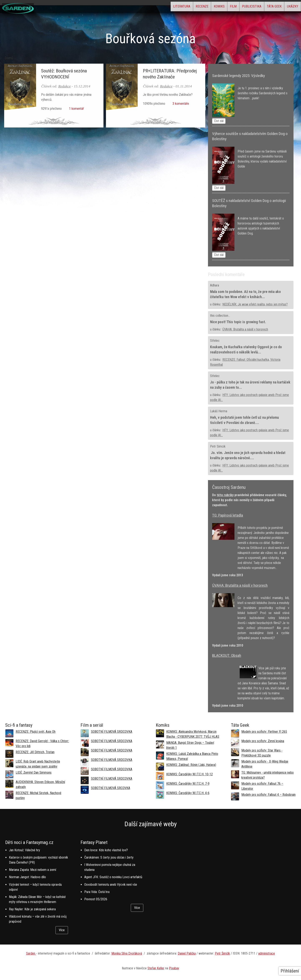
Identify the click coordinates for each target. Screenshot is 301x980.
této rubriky (225, 495)
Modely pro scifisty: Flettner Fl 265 (264, 732)
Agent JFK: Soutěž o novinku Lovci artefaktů (113, 877)
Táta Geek (266, 7)
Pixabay (174, 968)
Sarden (31, 953)
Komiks (194, 7)
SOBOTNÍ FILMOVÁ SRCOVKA (111, 788)
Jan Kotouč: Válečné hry (25, 850)
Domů (9, 58)
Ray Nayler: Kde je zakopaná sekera (32, 909)
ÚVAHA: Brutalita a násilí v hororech (245, 329)
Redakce (64, 86)
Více (62, 930)
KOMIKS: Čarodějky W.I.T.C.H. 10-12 (190, 774)
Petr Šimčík (222, 953)
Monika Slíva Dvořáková (127, 953)
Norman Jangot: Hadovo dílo (27, 877)
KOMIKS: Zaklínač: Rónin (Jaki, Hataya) (191, 765)
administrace (267, 953)
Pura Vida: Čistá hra (97, 892)
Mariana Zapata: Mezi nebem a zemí (33, 870)
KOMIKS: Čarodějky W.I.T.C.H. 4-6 (188, 793)
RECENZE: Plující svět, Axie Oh (36, 732)
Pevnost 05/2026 (96, 899)
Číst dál (219, 121)
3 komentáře (180, 104)
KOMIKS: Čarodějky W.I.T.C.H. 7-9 (188, 784)
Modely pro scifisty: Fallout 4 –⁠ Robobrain (268, 795)
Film (214, 7)
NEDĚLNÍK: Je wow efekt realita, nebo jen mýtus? (255, 304)
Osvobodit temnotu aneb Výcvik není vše (111, 885)
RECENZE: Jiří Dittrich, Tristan (35, 752)
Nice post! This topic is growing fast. (238, 322)
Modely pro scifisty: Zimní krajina (263, 741)
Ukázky (290, 7)
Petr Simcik (218, 446)
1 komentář (76, 109)
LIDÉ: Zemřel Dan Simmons (34, 773)
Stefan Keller (156, 968)
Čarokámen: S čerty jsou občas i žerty (109, 857)
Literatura (146, 7)
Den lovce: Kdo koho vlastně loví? (106, 850)
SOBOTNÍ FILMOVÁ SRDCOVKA (112, 732)
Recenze (172, 7)
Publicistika (238, 7)
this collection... (220, 316)
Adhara (215, 285)
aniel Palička (188, 953)
